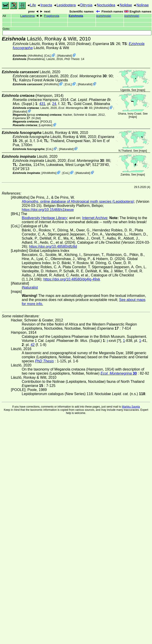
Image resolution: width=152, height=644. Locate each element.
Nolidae (126, 5)
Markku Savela (131, 407)
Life (33, 5)
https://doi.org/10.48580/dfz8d (53, 247)
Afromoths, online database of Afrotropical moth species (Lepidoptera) (78, 202)
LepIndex (46, 125)
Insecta (46, 5)
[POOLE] (46, 122)
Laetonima (28, 16)
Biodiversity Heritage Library (44, 218)
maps (141, 90)
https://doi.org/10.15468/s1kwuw (48, 210)
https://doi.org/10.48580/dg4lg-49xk (72, 279)
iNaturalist (65, 56)
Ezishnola (76, 16)
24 (54, 104)
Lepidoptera (66, 5)
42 (33, 345)
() (104, 16)
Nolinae (142, 5)
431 (42, 104)
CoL (48, 56)
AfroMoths (35, 56)
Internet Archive (95, 218)
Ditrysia (86, 5)
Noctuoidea (106, 5)
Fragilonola (52, 16)
